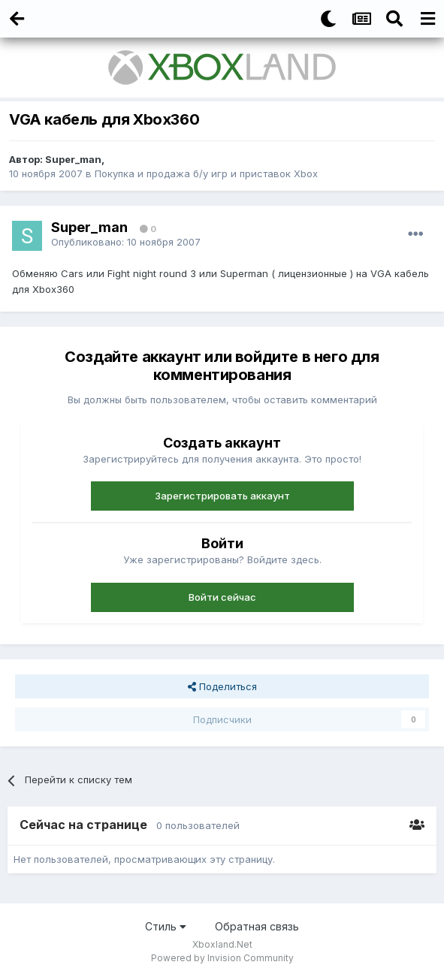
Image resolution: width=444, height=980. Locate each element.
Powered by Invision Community (222, 958)
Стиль (166, 926)
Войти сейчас (222, 597)
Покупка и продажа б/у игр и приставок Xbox (206, 173)
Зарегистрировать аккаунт (222, 496)
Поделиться (222, 686)
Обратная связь (257, 926)
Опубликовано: (126, 242)
